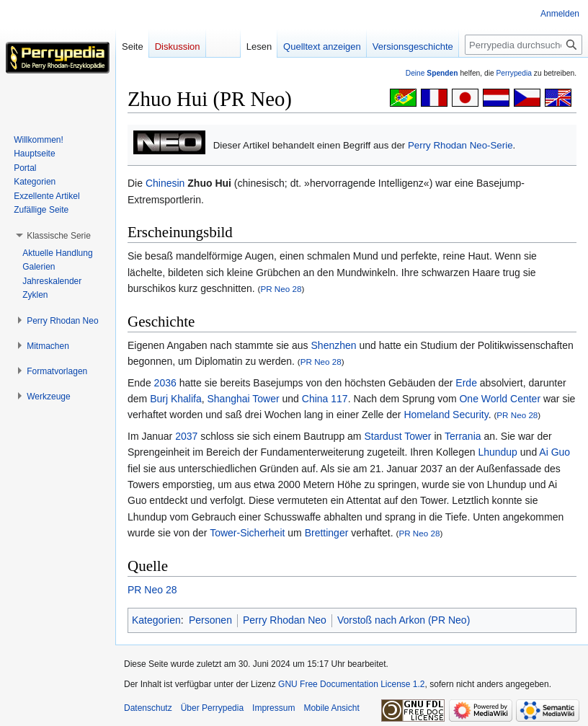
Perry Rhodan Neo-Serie (460, 145)
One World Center (500, 399)
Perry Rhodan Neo (285, 620)
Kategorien (156, 620)
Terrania (463, 436)
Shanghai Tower (244, 399)
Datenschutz (148, 708)
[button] (59, 236)
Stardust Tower (397, 436)
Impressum (273, 708)
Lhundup (498, 452)
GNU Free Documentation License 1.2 (351, 684)
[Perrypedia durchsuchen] (524, 45)
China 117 (325, 399)
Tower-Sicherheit (247, 533)
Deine (432, 73)
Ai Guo (554, 452)
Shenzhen (334, 345)
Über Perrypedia (212, 708)
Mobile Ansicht (331, 708)
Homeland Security (446, 415)
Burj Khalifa (176, 399)
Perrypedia (514, 73)
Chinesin (165, 183)
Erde (466, 383)
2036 (165, 383)
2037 (186, 436)
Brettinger (327, 533)
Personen (210, 620)
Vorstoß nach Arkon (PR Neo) (404, 620)
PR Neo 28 (281, 289)
